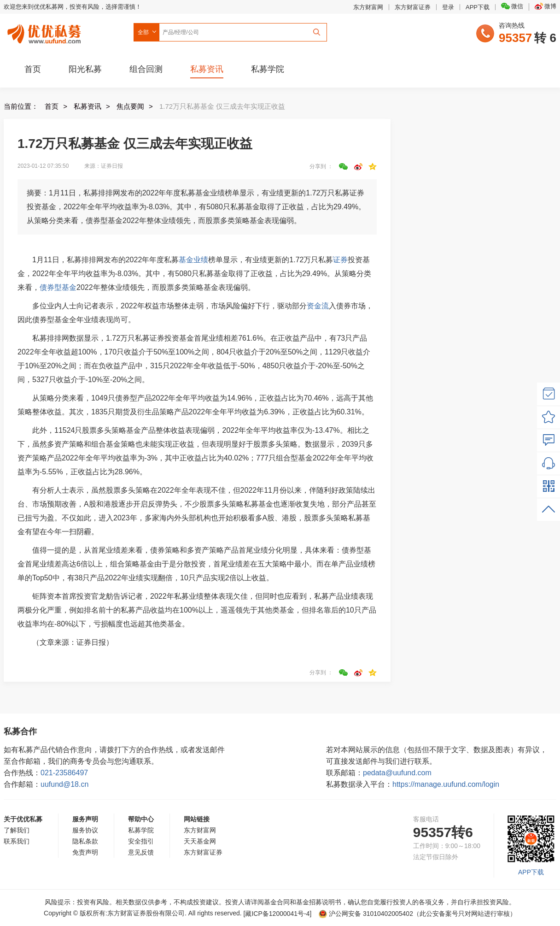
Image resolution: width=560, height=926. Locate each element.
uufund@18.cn (64, 784)
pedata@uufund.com (397, 773)
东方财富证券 (413, 7)
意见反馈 (141, 852)
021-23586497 (64, 773)
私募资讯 (207, 69)
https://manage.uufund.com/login (446, 784)
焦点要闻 (130, 106)
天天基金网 (200, 841)
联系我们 (17, 841)
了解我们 (17, 830)
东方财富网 (368, 7)
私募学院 (268, 69)
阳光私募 (85, 69)
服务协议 (85, 830)
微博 (545, 6)
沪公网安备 (366, 914)
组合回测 (146, 69)
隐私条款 (85, 841)
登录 (448, 7)
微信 (512, 6)
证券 (340, 260)
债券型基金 (58, 287)
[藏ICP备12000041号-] (279, 914)
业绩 (201, 260)
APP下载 (478, 7)
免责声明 (85, 852)
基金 (186, 260)
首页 (33, 69)
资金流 (318, 306)
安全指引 (141, 841)
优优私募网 (46, 32)
